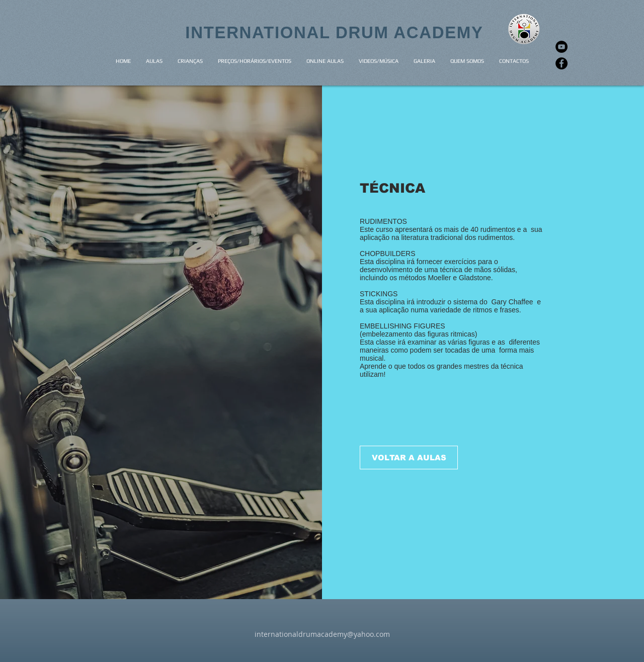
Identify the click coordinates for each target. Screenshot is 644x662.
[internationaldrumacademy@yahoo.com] (322, 634)
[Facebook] (561, 63)
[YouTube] (561, 47)
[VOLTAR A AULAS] (409, 458)
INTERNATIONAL (260, 32)
